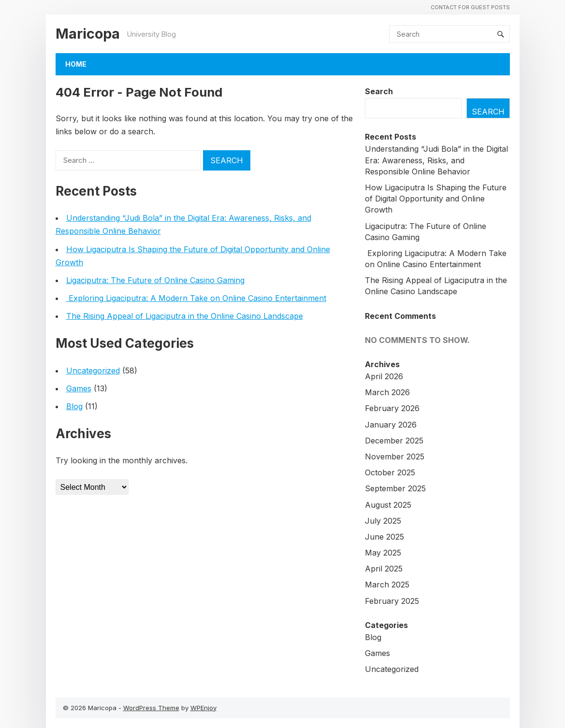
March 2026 (387, 392)
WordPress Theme (151, 708)
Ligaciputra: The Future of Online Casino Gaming (155, 280)
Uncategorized (93, 371)
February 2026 (392, 408)
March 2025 (387, 585)
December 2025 (394, 441)
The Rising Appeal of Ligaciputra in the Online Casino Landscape (185, 316)
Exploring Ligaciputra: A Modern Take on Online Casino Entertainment (196, 298)
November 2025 (395, 457)
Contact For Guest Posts (470, 7)
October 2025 (390, 472)
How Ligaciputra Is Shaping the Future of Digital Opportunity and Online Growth (436, 199)
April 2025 (384, 569)
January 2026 (391, 425)
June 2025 (384, 537)
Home (76, 64)
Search (379, 91)
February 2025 (392, 601)
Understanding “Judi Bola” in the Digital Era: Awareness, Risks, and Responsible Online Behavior (436, 160)
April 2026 (384, 376)
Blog (74, 406)
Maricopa (88, 34)
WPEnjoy (203, 708)
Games (79, 388)
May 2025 (383, 553)
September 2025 (395, 488)
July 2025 (383, 521)
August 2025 (388, 505)
